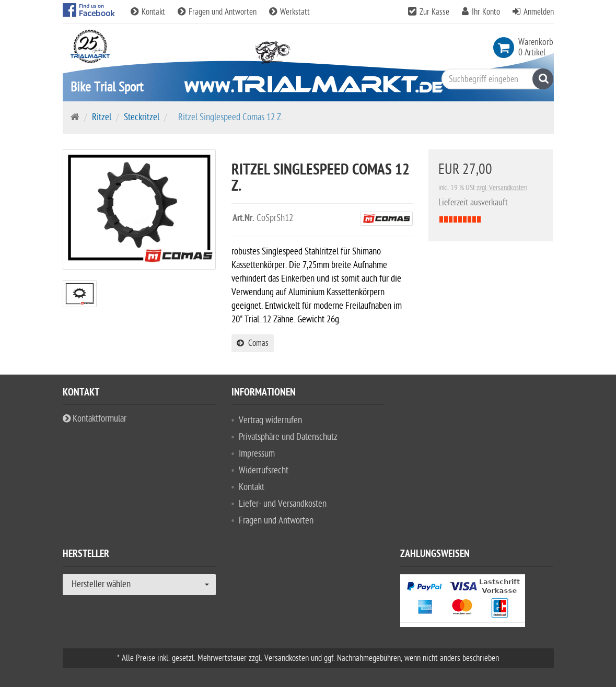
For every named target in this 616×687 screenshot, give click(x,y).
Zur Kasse (434, 12)
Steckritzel (142, 117)
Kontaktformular (95, 419)
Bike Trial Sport (107, 87)
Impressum (257, 454)
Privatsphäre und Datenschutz (288, 437)
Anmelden (539, 12)
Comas (253, 343)
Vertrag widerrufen (270, 420)
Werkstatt (289, 12)
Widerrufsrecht (264, 470)
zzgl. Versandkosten (502, 188)
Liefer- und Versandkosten (283, 504)
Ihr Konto (486, 12)
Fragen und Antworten (218, 12)
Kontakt (149, 12)
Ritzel (102, 117)
